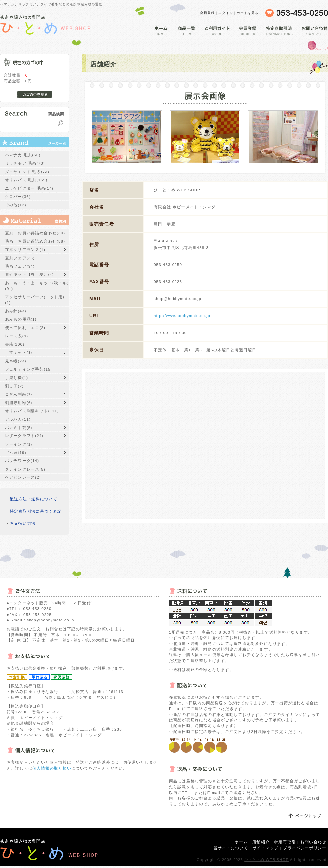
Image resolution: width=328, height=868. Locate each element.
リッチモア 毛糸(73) (25, 163)
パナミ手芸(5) (19, 427)
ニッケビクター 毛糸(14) (29, 188)
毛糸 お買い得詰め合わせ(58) (35, 241)
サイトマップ (266, 848)
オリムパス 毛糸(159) (26, 180)
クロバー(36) (18, 197)
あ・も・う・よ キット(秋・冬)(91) (37, 286)
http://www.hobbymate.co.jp (182, 316)
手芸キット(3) (19, 352)
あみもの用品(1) (21, 319)
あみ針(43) (16, 311)
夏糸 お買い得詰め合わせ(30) (35, 233)
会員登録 (207, 13)
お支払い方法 (23, 523)
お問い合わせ (313, 842)
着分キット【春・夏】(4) (29, 274)
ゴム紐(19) (16, 452)
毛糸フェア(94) (20, 266)
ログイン (226, 13)
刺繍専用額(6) (19, 403)
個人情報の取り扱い (52, 768)
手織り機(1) (16, 378)
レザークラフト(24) (24, 436)
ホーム (241, 842)
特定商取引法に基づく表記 (36, 511)
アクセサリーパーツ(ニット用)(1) (35, 300)
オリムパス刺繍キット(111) (32, 411)
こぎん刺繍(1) (19, 394)
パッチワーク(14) (22, 461)
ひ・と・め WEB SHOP (266, 860)
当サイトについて (231, 848)
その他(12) (16, 205)
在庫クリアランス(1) (25, 249)
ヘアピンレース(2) (23, 477)
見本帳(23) (16, 361)
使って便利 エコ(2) (25, 327)
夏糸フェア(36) (20, 258)
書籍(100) (15, 344)
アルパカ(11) (18, 419)
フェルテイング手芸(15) (29, 369)
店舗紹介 (261, 842)
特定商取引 (285, 842)
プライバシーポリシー (305, 848)
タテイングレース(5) (25, 469)
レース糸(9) (16, 336)
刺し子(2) (14, 386)
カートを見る (248, 13)
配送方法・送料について (34, 499)
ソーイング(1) (19, 444)
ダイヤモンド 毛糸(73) (27, 172)
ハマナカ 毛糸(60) (23, 155)
